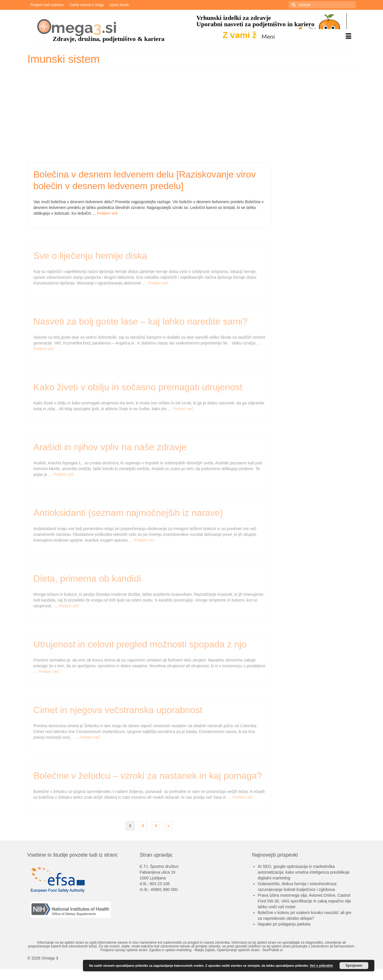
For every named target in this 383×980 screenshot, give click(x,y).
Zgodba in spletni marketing (170, 950)
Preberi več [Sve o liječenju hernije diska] (158, 285)
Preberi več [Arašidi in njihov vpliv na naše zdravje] (64, 476)
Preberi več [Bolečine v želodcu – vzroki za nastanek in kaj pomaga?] (243, 799)
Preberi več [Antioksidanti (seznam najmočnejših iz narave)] (144, 542)
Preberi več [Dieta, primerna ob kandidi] (69, 608)
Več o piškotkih (321, 966)
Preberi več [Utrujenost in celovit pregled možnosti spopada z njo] (49, 674)
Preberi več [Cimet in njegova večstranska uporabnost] (90, 739)
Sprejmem (354, 966)
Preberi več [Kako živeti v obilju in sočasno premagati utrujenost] (183, 411)
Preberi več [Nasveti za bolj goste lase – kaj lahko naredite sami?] (44, 351)
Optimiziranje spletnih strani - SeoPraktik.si (250, 950)
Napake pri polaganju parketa (284, 924)
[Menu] (306, 36)
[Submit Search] (293, 5)
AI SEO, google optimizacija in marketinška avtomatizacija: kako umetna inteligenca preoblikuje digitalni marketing (304, 872)
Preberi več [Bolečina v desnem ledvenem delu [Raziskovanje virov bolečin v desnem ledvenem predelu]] (108, 213)
